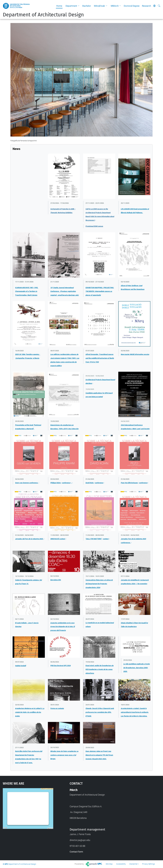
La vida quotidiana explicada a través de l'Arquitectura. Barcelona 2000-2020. (137, 668)
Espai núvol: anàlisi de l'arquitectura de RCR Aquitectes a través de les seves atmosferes (100, 669)
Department (71, 6)
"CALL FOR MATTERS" (94, 539)
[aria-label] (159, 6)
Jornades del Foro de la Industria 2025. (29, 539)
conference (66, 483)
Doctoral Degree (132, 6)
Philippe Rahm (56, 483)
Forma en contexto (57, 708)
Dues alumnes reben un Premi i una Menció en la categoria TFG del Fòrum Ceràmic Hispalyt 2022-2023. (99, 755)
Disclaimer (133, 864)
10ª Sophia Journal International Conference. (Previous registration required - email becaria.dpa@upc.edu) (65, 291)
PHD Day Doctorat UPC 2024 (61, 666)
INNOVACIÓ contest (58, 539)
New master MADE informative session (135, 354)
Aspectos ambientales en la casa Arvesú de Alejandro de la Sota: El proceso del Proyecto (63, 627)
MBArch (115, 6)
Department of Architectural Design (43, 15)
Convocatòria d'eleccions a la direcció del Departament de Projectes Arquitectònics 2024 (99, 584)
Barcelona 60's (56, 580)
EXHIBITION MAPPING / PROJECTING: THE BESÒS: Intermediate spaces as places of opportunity (100, 291)
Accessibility (121, 864)
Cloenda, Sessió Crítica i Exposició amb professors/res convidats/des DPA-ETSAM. (100, 712)
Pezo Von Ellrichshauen (130, 483)
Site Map (109, 864)
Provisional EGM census (94, 226)
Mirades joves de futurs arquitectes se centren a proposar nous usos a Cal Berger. (64, 755)
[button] (79, 6)
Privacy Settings (148, 864)
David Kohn (90, 483)
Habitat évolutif (21, 666)
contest (106, 539)
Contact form (76, 852)
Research (146, 6)
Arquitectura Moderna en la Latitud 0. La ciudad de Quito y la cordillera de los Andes (30, 712)
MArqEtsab (99, 6)
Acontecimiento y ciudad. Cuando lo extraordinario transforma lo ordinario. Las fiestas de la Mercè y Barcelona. (135, 712)
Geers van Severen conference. (27, 483)
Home (59, 6)
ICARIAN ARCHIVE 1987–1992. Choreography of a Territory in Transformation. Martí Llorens (27, 291)
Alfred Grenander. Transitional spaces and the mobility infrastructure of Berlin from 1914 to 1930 (100, 358)
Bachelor (87, 6)
